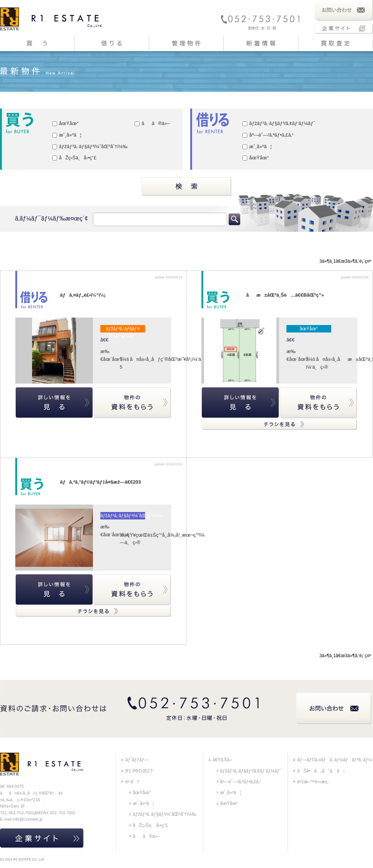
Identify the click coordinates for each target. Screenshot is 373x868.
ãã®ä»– (152, 123)
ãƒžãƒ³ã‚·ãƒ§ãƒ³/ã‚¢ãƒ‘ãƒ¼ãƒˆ (279, 123)
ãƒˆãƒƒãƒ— (137, 760)
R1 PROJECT (139, 771)
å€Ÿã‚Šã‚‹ (222, 760)
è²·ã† (132, 782)
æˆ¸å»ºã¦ (67, 135)
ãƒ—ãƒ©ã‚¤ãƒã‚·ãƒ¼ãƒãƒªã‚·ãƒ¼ (335, 760)
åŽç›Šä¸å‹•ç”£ (74, 158)
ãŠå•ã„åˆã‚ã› (321, 771)
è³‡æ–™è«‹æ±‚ (313, 782)
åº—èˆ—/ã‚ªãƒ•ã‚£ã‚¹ (268, 135)
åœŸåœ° (65, 123)
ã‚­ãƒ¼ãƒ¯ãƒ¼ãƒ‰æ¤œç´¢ (51, 218)
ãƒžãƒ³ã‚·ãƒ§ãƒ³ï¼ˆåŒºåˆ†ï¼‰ (90, 146)
